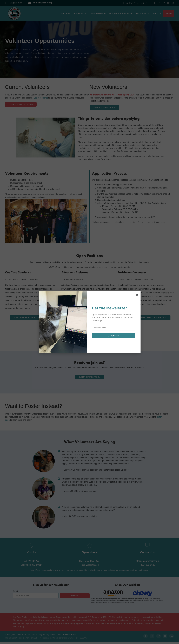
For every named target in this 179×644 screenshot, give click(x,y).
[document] (89, 322)
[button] (137, 295)
